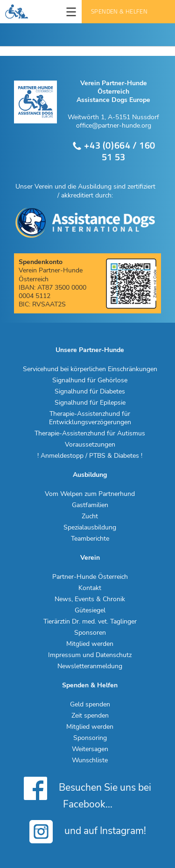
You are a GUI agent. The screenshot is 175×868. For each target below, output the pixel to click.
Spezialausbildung (90, 528)
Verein (90, 558)
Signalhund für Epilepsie (90, 403)
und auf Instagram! (88, 832)
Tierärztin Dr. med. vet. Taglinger (90, 622)
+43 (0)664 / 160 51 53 (114, 151)
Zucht (90, 516)
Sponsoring (90, 738)
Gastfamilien (90, 505)
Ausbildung (90, 475)
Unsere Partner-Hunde (90, 350)
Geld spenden (90, 705)
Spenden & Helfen (119, 11)
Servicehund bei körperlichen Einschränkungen (90, 369)
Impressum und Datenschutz (90, 655)
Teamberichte (90, 539)
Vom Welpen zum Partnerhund (90, 494)
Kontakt (90, 588)
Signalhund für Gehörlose (90, 380)
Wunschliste (90, 760)
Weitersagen (90, 749)
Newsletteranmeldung (90, 666)
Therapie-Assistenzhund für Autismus (90, 434)
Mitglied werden (90, 644)
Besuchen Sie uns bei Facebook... (87, 793)
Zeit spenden (90, 716)
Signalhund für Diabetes (90, 392)
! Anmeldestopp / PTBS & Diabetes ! (90, 456)
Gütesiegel (90, 610)
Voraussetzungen (90, 445)
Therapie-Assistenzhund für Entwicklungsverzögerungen (90, 418)
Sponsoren (90, 633)
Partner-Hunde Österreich (90, 577)
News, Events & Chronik (90, 599)
